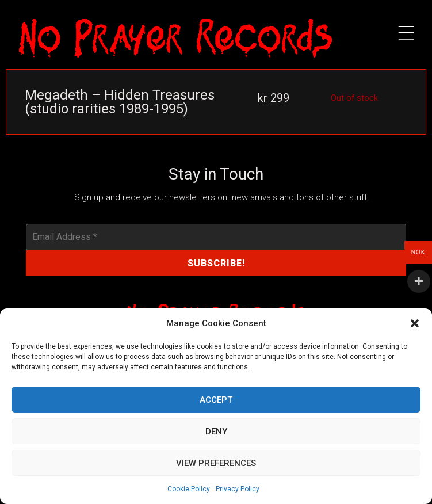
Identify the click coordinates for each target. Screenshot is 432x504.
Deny (216, 432)
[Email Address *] (216, 237)
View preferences (216, 463)
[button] (415, 323)
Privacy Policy (238, 489)
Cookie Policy (189, 489)
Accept (216, 400)
